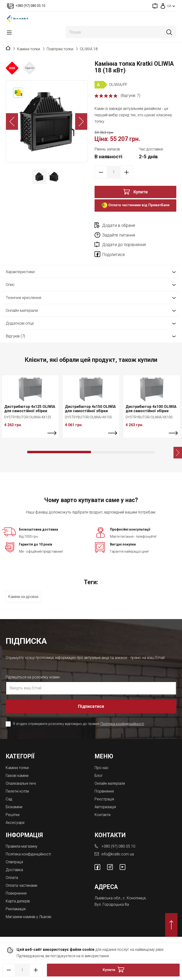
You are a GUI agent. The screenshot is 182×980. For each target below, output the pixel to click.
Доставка (14, 870)
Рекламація (16, 909)
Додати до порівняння (124, 245)
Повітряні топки (60, 49)
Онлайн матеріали (22, 310)
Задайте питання (119, 235)
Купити (141, 192)
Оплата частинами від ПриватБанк (135, 205)
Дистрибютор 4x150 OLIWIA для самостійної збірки (90, 409)
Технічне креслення (23, 298)
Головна (8, 48)
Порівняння (104, 791)
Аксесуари (15, 823)
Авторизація (105, 807)
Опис (10, 285)
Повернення (16, 893)
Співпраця (14, 862)
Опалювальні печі (21, 783)
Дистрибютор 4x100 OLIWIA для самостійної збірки (151, 409)
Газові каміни (17, 776)
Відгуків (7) (15, 336)
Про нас (102, 768)
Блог (99, 776)
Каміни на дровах (23, 597)
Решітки (13, 815)
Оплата (12, 878)
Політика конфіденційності (122, 724)
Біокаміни (14, 807)
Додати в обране (119, 225)
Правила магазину (22, 846)
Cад (9, 799)
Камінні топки (29, 49)
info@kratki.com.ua (118, 854)
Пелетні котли (17, 791)
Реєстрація (104, 799)
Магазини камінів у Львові (28, 917)
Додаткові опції (20, 323)
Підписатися (91, 706)
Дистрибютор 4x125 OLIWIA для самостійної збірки (30, 409)
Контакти (102, 815)
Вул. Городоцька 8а (112, 904)
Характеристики (20, 272)
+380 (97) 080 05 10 (118, 846)
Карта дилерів (18, 901)
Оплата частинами (21, 885)
